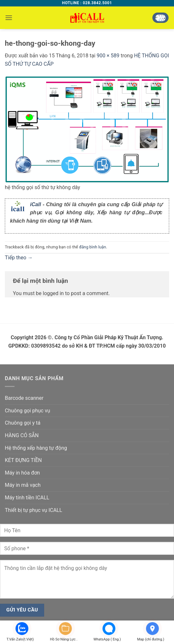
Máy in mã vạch (23, 485)
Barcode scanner (24, 398)
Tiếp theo (19, 258)
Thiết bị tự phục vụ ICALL (34, 510)
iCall (35, 204)
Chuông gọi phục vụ (27, 411)
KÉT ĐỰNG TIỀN (23, 460)
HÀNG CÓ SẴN (22, 435)
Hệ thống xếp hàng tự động (36, 448)
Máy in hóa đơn (22, 473)
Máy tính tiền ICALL (27, 498)
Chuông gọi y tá (23, 423)
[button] (9, 18)
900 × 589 (108, 56)
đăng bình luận (92, 247)
